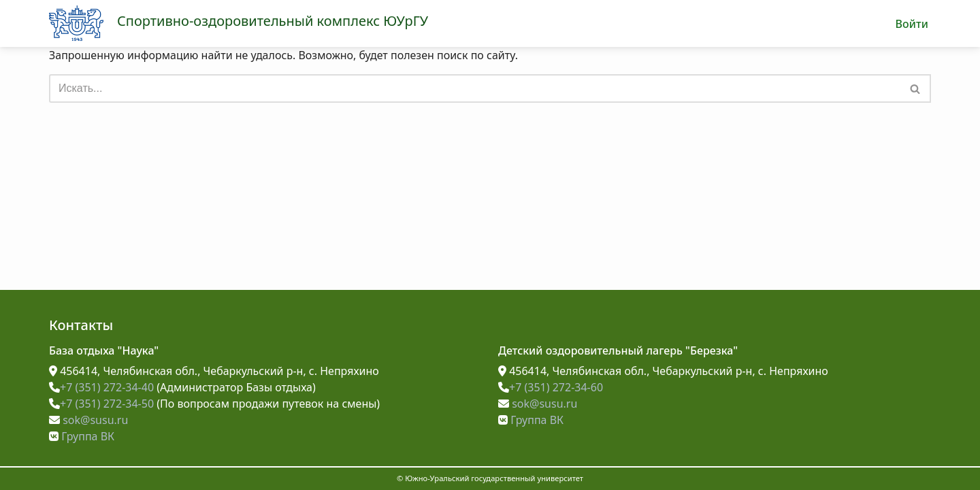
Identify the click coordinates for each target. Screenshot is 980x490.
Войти (912, 24)
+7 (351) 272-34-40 (101, 387)
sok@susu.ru (88, 420)
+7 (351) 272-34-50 (101, 404)
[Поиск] (475, 88)
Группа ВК (82, 436)
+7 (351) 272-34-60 (551, 387)
